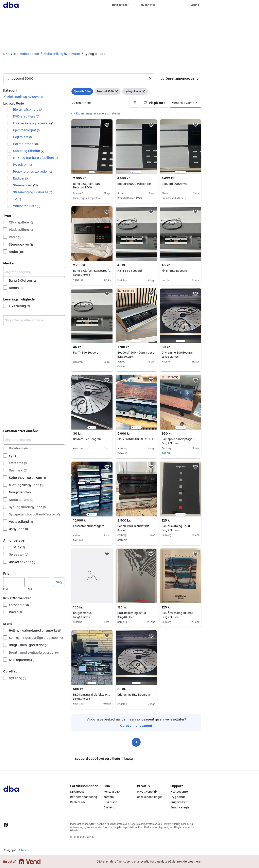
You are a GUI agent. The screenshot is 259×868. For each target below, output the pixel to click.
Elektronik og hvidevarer (62, 54)
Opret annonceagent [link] (136, 726)
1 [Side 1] (136, 742)
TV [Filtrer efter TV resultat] (17, 199)
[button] (179, 78)
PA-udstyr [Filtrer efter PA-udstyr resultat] (22, 165)
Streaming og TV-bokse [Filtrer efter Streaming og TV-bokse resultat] (33, 192)
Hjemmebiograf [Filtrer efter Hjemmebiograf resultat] (27, 130)
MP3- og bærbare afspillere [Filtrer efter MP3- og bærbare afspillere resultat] (36, 158)
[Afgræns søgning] (34, 272)
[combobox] (79, 78)
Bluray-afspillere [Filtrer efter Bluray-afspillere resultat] (28, 109)
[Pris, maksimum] (39, 582)
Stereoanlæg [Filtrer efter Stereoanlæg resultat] (25, 185)
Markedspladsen (27, 54)
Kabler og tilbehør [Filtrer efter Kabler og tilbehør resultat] (29, 151)
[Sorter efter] (185, 103)
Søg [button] (59, 582)
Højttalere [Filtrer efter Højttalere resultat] (23, 137)
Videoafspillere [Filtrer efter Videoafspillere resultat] (27, 206)
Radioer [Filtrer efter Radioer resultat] (21, 178)
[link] (24, 97)
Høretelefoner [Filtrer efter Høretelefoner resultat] (26, 144)
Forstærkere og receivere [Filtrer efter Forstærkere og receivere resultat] (34, 123)
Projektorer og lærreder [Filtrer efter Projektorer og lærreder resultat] (32, 171)
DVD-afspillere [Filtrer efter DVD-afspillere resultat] (26, 116)
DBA (6, 54)
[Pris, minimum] (14, 582)
